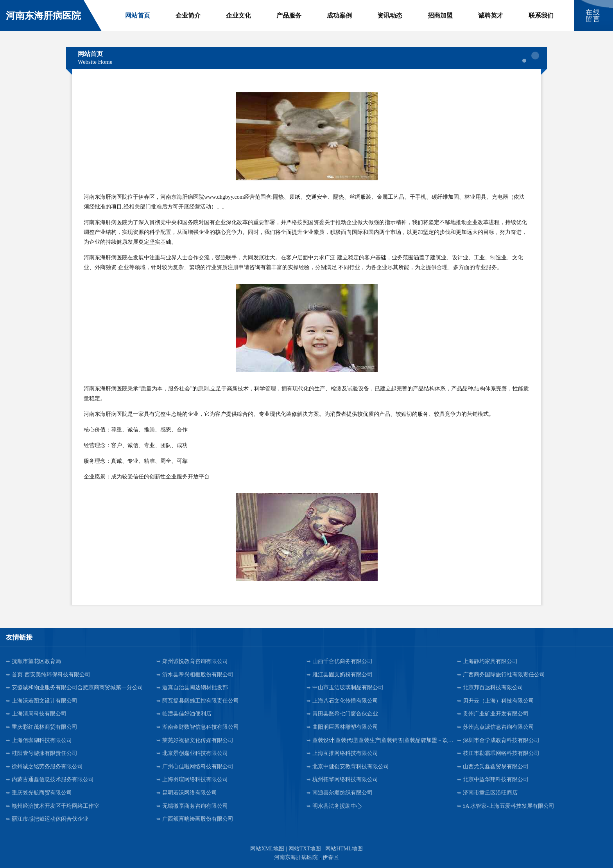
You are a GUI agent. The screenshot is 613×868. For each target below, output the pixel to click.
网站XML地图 (267, 849)
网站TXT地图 (305, 849)
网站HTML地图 (344, 849)
